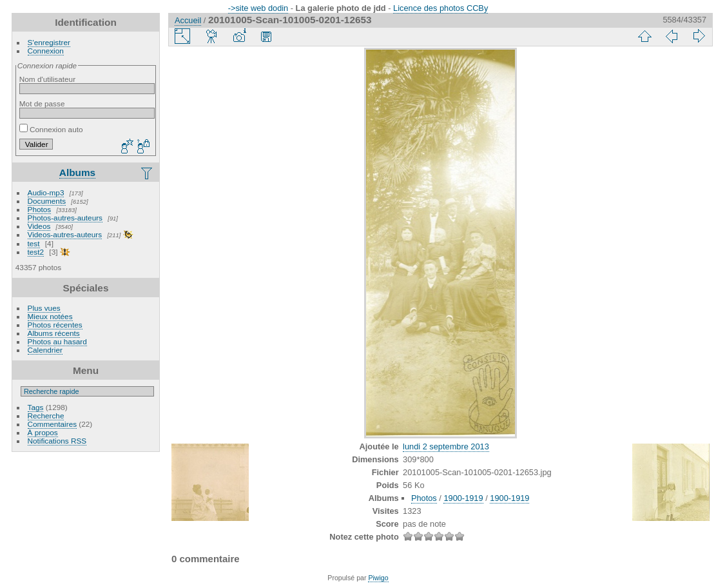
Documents (47, 201)
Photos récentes (55, 325)
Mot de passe (42, 103)
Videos (39, 226)
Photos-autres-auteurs (65, 218)
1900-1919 (463, 498)
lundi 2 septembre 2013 (446, 446)
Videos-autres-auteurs (65, 234)
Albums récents (54, 333)
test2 (36, 252)
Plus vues (44, 308)
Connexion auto (51, 129)
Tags (36, 407)
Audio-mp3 (46, 192)
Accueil (188, 20)
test (34, 243)
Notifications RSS (57, 441)
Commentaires (53, 424)
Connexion (46, 51)
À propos (43, 432)
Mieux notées (50, 316)
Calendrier (45, 350)
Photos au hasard (57, 341)
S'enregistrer (49, 42)
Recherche (46, 416)
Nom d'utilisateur (47, 79)
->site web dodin (258, 8)
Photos (40, 209)
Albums (77, 172)
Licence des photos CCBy (440, 8)
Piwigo (378, 578)
